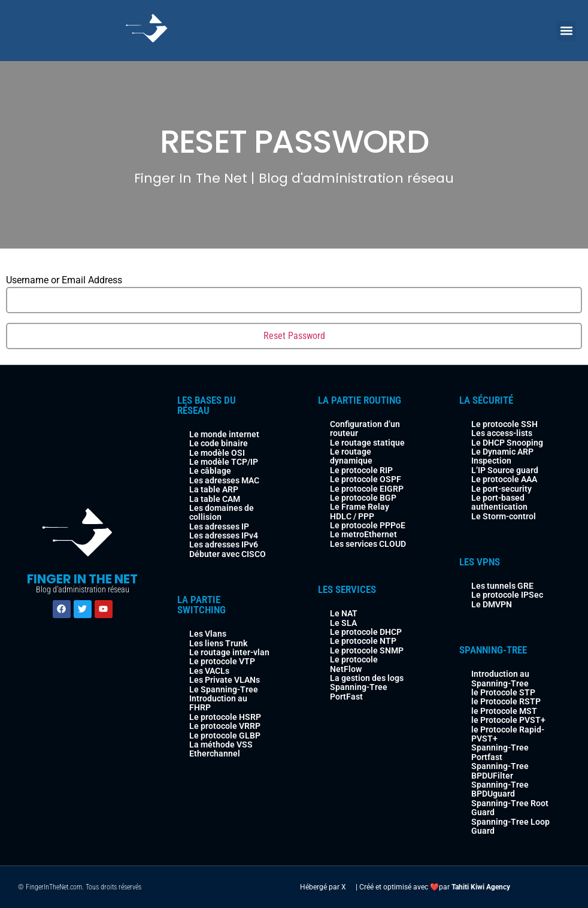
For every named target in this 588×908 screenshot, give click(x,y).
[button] (566, 31)
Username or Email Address (64, 280)
